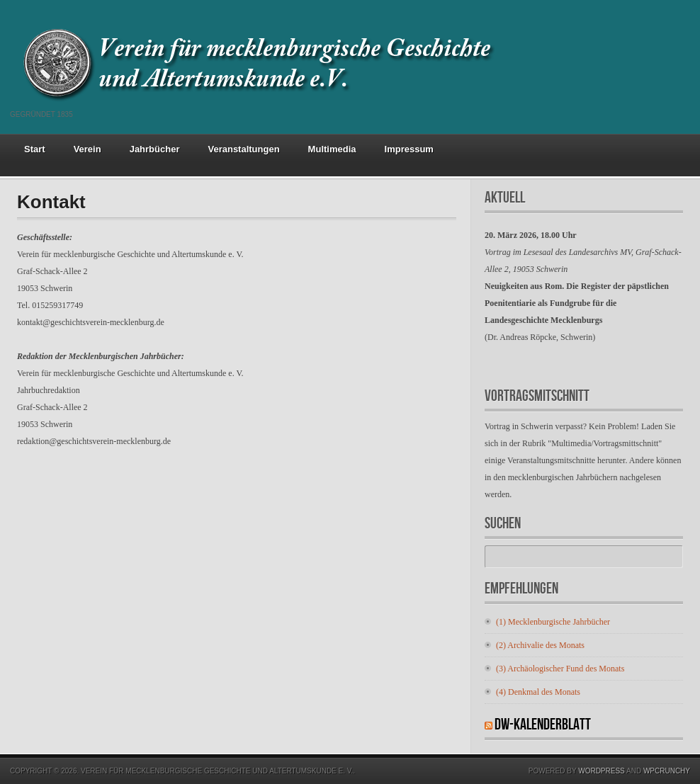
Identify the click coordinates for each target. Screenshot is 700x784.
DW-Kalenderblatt (543, 725)
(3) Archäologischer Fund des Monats (560, 669)
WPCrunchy (667, 771)
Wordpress (602, 771)
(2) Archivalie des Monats (540, 645)
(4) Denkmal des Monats (538, 692)
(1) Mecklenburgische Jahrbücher (553, 622)
